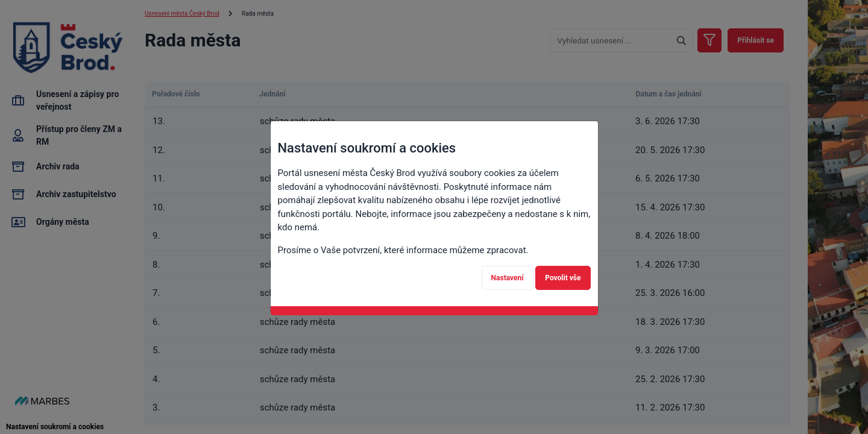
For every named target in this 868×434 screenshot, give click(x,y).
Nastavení (508, 278)
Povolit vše (563, 278)
